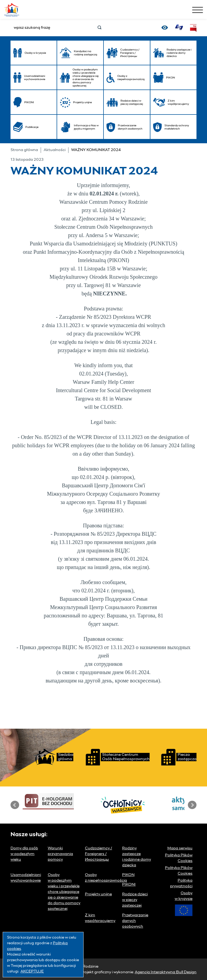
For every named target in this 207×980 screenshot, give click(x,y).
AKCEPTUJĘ (32, 971)
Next (192, 805)
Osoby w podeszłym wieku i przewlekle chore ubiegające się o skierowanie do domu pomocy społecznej (64, 892)
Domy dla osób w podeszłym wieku (24, 854)
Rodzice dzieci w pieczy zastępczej (135, 900)
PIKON (128, 875)
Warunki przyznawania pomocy (60, 854)
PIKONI (129, 885)
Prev (15, 805)
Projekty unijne (98, 894)
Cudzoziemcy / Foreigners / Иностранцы (99, 854)
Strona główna (24, 150)
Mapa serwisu (180, 848)
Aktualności (55, 150)
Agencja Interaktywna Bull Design (166, 972)
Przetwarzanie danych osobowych (135, 921)
